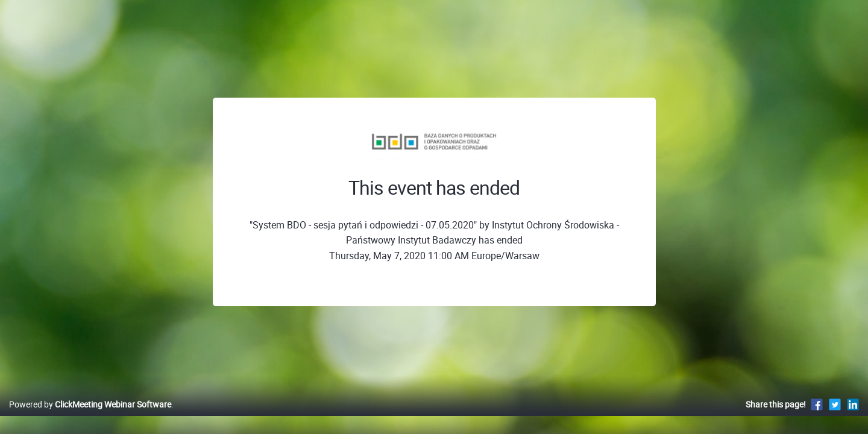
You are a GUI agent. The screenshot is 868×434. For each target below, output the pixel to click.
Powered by (90, 417)
